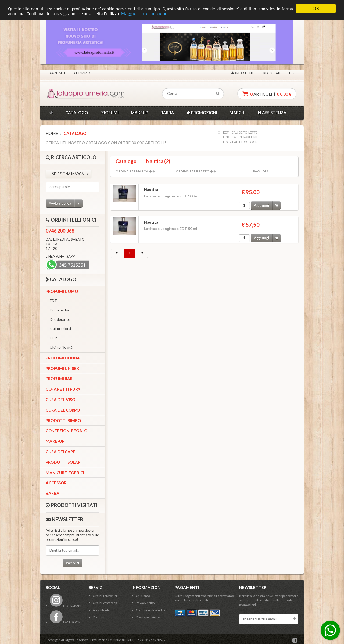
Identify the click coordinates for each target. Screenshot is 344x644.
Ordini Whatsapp (105, 603)
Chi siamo (82, 73)
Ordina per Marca (132, 171)
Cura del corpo (63, 410)
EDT (51, 301)
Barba (53, 493)
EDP (51, 338)
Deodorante (58, 319)
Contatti (57, 73)
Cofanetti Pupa (63, 389)
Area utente (101, 610)
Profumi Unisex (62, 368)
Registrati (272, 73)
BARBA (167, 113)
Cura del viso (60, 400)
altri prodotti (58, 328)
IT (292, 73)
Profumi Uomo (62, 291)
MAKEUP (139, 113)
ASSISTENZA (272, 113)
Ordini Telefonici (105, 596)
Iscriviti (73, 563)
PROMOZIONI (202, 113)
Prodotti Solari (64, 462)
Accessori (57, 483)
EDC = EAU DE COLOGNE (241, 142)
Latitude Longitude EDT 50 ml (171, 229)
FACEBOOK (65, 622)
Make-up (55, 441)
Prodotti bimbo (63, 420)
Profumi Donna (63, 358)
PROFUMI (109, 113)
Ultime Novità (59, 347)
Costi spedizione (148, 617)
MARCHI (237, 113)
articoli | (267, 94)
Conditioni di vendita (150, 610)
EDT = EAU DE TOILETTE (240, 132)
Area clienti (243, 73)
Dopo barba (57, 310)
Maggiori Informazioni (144, 13)
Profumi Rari (60, 379)
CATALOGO (77, 113)
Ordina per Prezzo (193, 171)
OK (316, 8)
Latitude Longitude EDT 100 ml (172, 196)
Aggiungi (267, 205)
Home (52, 133)
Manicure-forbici (65, 473)
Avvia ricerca (66, 204)
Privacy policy (145, 603)
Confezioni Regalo (67, 431)
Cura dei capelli (63, 452)
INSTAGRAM (65, 605)
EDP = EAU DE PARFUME (241, 137)
